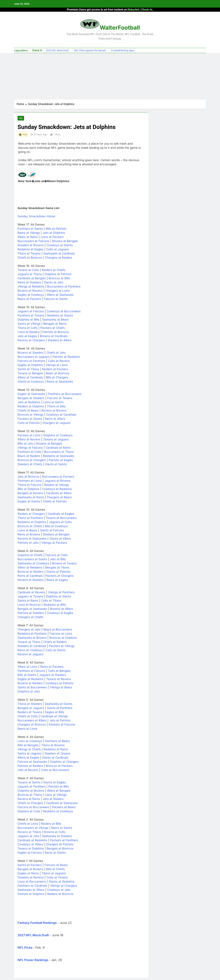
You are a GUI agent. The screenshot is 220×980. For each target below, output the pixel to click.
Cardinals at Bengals (32, 279)
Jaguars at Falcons (31, 312)
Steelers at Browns (31, 246)
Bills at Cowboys (56, 527)
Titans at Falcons (29, 485)
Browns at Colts (55, 832)
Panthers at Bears (57, 741)
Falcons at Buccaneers (33, 807)
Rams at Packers (52, 667)
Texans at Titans (29, 642)
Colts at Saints (55, 650)
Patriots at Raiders (30, 766)
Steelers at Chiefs (30, 465)
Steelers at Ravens (31, 878)
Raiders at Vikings (57, 485)
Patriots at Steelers (31, 613)
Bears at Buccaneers (58, 630)
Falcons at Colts (57, 555)
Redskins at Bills (55, 605)
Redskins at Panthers (32, 634)
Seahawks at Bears (55, 320)
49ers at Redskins (30, 568)
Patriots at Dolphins (31, 894)
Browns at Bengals (49, 444)
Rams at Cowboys (30, 650)
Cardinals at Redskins (32, 841)
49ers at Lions (27, 667)
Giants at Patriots (58, 572)
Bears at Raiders (29, 456)
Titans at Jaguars (54, 874)
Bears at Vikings (29, 233)
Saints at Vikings (29, 324)
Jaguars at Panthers (32, 787)
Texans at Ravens (59, 679)
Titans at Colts (28, 328)
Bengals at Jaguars (31, 708)
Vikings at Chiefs (29, 750)
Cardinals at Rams (58, 448)
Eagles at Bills (55, 712)
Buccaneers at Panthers (64, 287)
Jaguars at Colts (60, 522)
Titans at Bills (56, 407)
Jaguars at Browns (57, 481)
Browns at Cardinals (54, 336)
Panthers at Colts (29, 452)
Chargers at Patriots (60, 845)
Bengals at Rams (55, 324)
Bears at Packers (29, 299)
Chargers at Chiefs (30, 617)
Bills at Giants (27, 675)
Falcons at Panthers (31, 361)
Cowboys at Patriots (59, 684)
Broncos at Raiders (31, 572)
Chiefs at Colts (28, 717)
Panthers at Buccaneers (65, 394)
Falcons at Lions (61, 634)
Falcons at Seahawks (32, 762)
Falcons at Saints (56, 299)
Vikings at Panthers (61, 593)
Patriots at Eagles (61, 460)
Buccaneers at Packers (58, 477)
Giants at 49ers (60, 539)
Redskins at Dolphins (32, 522)
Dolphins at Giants (59, 597)
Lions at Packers (52, 237)
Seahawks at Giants (59, 704)
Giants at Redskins (62, 882)
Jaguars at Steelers (53, 675)
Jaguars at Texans (30, 597)
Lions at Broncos (29, 605)
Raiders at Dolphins (31, 407)
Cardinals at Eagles (61, 514)
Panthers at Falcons (31, 671)
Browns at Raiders (30, 684)
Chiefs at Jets (56, 353)
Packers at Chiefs (53, 328)
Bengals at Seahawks (32, 609)
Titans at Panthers (30, 518)
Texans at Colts (28, 270)
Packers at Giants (30, 419)
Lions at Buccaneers (32, 882)
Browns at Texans (64, 564)
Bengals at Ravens (30, 493)
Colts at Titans (51, 601)
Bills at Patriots (56, 229)
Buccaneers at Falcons (33, 241)
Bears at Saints (62, 828)
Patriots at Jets (28, 543)
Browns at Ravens (30, 291)
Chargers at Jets (29, 630)
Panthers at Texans (31, 316)
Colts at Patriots (29, 423)
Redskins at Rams (56, 750)
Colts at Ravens (59, 361)
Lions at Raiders (29, 332)
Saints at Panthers (60, 708)
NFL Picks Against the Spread (90, 50)
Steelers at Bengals (56, 535)
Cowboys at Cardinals (61, 415)
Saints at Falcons (52, 531)
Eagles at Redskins (31, 679)
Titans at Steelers (30, 704)
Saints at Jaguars (30, 754)
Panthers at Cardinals (32, 886)
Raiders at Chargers (31, 514)
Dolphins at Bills (28, 320)
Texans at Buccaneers (61, 518)
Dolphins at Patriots (58, 274)
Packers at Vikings (62, 646)
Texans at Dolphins (31, 849)
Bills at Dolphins (28, 489)
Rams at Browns (29, 535)
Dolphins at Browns (31, 791)
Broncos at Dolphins (63, 638)
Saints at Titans (28, 369)
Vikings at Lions (57, 365)
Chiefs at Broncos (30, 258)
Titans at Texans (29, 254)
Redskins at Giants (60, 316)
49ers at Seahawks (60, 295)
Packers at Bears (64, 807)
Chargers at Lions (58, 291)
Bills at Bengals (28, 746)
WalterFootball (120, 28)
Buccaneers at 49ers (32, 721)
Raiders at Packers (55, 369)
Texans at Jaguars (56, 440)
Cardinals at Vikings (54, 717)
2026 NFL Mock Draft (57, 50)
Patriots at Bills (59, 787)
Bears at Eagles (57, 580)
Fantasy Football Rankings (37, 923)
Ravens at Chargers (31, 341)
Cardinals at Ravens (31, 593)
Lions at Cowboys (30, 741)
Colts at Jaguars (58, 250)
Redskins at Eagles (31, 250)
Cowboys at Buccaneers (64, 312)
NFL (20, 118)
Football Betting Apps (123, 50)
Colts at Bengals (59, 671)
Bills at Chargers (57, 378)
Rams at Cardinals (30, 576)
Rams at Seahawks (60, 382)
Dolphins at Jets (29, 692)
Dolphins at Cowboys (58, 436)
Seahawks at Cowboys (33, 564)
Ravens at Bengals (65, 241)
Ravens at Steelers (31, 580)
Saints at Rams (28, 601)
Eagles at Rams (28, 874)
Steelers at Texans (57, 754)
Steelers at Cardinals (32, 646)
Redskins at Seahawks (59, 456)
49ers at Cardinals (30, 378)
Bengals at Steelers (31, 398)
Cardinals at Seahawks (62, 803)
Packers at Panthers (64, 841)
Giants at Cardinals (55, 758)
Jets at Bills (58, 560)
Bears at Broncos (58, 374)
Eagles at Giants (29, 502)
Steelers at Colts (29, 812)
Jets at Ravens (28, 770)
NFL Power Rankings (33, 960)
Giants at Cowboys (31, 382)
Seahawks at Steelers (57, 836)
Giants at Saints (56, 465)
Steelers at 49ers (60, 341)
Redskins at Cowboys (58, 812)
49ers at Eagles (28, 758)
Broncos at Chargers (32, 460)
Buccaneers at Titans (59, 452)
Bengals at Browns (30, 869)
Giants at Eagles (55, 783)
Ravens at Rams (29, 799)
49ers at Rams (28, 237)
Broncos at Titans (30, 795)
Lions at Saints (53, 403)
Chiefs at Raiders (55, 642)
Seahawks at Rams (31, 498)
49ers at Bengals (59, 791)
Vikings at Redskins (31, 287)
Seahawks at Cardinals (59, 254)
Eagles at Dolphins (30, 365)
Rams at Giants (55, 853)
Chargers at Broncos (32, 725)
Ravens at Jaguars (31, 655)
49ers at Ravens (29, 440)
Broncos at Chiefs (30, 527)
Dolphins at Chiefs (30, 555)
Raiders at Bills (51, 824)
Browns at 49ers (61, 609)
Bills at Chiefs (55, 869)
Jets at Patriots (60, 721)
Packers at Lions (29, 436)
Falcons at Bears (56, 865)
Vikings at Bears (61, 688)
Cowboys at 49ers (30, 845)
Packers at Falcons (62, 725)
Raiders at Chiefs (54, 270)
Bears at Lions (27, 729)
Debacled (133, 10)
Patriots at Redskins (66, 357)
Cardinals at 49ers (59, 493)
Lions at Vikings (56, 795)
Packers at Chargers (59, 576)
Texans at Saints (29, 783)
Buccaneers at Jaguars (34, 357)
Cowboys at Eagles (60, 613)
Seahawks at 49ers (31, 890)
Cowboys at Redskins (57, 489)
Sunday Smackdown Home (36, 217)
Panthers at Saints (30, 229)
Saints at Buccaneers (32, 688)
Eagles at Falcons (30, 853)
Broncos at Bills (59, 279)
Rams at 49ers (55, 419)
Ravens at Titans (29, 832)
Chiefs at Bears (28, 411)
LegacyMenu (21, 50)
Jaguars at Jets (28, 836)
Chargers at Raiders (59, 258)
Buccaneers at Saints (32, 560)
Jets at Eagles (27, 336)
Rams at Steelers (29, 283)
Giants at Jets (54, 283)
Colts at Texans (57, 878)
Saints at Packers (30, 865)
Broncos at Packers (59, 766)
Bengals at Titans (57, 568)
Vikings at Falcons (30, 448)
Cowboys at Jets (59, 890)
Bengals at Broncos (60, 849)
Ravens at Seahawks (32, 539)
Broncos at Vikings (30, 415)
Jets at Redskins (29, 403)
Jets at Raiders (53, 799)
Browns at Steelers (31, 353)
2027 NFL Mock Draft (33, 935)
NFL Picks (25, 948)
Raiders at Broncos (60, 894)
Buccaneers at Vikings (33, 828)
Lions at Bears (27, 531)
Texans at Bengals (30, 374)
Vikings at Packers (54, 543)
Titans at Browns (53, 746)
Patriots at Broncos (56, 332)
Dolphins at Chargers (64, 762)
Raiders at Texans (30, 712)
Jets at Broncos (28, 477)
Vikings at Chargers (64, 886)
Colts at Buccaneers (55, 770)
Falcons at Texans (60, 398)
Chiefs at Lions (28, 824)
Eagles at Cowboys (31, 295)
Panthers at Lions (30, 481)
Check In (37, 50)
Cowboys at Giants (60, 246)
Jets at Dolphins (54, 233)
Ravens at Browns (54, 411)
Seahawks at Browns (32, 638)
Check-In (147, 10)
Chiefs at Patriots (55, 502)
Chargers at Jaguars (57, 423)
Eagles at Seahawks (31, 394)
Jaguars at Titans (30, 274)
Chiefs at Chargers (30, 803)
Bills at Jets (26, 444)
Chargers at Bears (59, 498)
